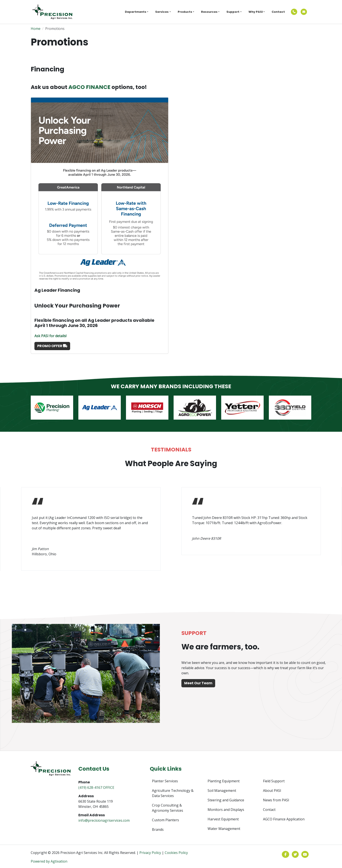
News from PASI (276, 800)
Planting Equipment (224, 781)
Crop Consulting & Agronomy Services (168, 808)
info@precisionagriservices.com (104, 820)
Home (36, 29)
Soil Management (222, 791)
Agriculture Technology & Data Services (173, 793)
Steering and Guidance (226, 800)
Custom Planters (165, 820)
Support (233, 12)
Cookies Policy (176, 853)
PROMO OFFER (52, 346)
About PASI (272, 791)
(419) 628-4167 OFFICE (96, 787)
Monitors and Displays (226, 810)
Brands (158, 829)
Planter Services (165, 781)
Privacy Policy (150, 853)
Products (185, 12)
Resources (209, 12)
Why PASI (256, 12)
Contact (278, 12)
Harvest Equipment (223, 819)
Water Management (224, 829)
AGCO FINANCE (90, 87)
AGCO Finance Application (284, 819)
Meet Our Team (198, 683)
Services (162, 12)
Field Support (274, 781)
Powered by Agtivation (49, 861)
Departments (136, 12)
